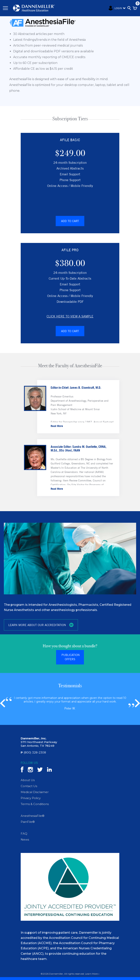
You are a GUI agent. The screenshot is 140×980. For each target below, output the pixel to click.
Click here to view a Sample (70, 316)
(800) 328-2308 (33, 753)
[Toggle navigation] (5, 8)
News (25, 840)
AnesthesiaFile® (33, 816)
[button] (137, 703)
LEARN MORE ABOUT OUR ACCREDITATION (41, 625)
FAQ (24, 834)
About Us (28, 780)
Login (114, 8)
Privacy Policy (31, 798)
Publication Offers (71, 657)
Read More (57, 426)
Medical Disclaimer (35, 792)
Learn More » (92, 974)
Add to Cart (70, 221)
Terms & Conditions (35, 804)
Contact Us (29, 786)
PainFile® (28, 822)
